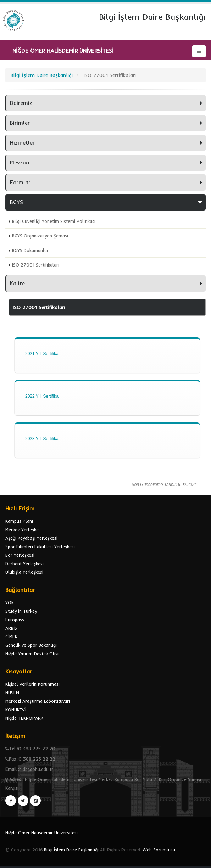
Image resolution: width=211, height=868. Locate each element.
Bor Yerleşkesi (20, 555)
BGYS (16, 202)
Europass (15, 620)
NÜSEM (12, 693)
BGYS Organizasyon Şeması (40, 236)
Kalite (17, 283)
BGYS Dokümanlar (30, 250)
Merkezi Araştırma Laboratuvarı (38, 701)
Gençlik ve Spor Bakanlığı (31, 645)
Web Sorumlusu (159, 850)
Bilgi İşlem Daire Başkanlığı (71, 850)
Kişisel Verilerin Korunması (32, 684)
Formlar (20, 182)
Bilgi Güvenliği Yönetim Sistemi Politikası (54, 221)
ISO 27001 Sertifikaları (36, 265)
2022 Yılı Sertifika (42, 396)
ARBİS (11, 628)
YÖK (10, 603)
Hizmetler (22, 143)
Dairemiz (21, 103)
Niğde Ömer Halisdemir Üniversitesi (41, 833)
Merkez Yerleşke (22, 530)
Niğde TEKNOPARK (24, 718)
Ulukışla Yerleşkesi (24, 572)
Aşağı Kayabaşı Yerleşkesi (31, 538)
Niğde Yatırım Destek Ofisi (32, 654)
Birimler (20, 123)
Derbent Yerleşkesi (24, 564)
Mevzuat (21, 163)
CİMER (12, 637)
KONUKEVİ (15, 710)
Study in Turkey (21, 611)
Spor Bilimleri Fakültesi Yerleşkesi (40, 547)
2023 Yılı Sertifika (42, 439)
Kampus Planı (19, 521)
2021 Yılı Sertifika (42, 354)
